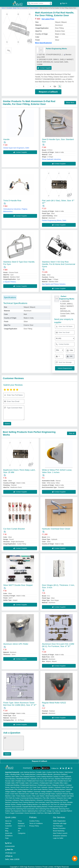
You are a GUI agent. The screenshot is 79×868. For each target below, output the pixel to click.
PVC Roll (9, 797)
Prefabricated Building (12, 785)
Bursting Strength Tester (47, 793)
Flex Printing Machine (22, 789)
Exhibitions (9, 835)
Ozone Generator (30, 812)
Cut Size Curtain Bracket (14, 528)
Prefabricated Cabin (46, 782)
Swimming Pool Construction (25, 808)
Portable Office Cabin (61, 782)
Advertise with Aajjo (60, 823)
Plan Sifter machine (49, 797)
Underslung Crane (59, 791)
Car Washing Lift (44, 804)
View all (72, 433)
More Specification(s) (43, 42)
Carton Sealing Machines (44, 776)
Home (3, 7)
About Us (8, 820)
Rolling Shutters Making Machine (27, 804)
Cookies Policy (34, 820)
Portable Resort (63, 780)
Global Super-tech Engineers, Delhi (16, 147)
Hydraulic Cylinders (48, 787)
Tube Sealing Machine (28, 774)
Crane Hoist (14, 793)
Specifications (10, 297)
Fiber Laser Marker (38, 795)
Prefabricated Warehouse (28, 785)
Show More (70, 102)
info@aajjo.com (10, 852)
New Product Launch (60, 833)
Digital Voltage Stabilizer (25, 791)
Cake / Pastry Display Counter (21, 795)
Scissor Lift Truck (48, 778)
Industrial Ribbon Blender (45, 774)
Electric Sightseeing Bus (30, 810)
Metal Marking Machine (53, 795)
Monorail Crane (24, 793)
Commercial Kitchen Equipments (31, 797)
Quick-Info (9, 833)
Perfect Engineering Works (56, 48)
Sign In (64, 3)
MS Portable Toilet (51, 780)
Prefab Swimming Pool (56, 806)
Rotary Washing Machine (57, 789)
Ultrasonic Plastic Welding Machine (24, 800)
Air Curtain (16, 797)
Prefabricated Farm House (35, 780)
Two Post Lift (55, 804)
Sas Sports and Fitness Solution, (54, 283)
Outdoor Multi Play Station (55, 772)
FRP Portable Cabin (22, 782)
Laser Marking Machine (27, 772)
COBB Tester (34, 793)
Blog (7, 830)
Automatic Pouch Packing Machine (23, 802)
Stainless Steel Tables (12, 776)
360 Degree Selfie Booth (52, 812)
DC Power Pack (35, 787)
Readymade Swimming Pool (59, 808)
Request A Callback (39, 761)
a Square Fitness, (10, 281)
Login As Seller (58, 837)
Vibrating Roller (15, 774)
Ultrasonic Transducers (44, 800)
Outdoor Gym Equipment (13, 810)
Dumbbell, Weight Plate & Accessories (17, 7)
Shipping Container (58, 785)
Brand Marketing (59, 830)
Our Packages (58, 825)
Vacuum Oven (15, 787)
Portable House (21, 780)
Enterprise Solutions (60, 835)
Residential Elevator (23, 778)
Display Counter (59, 776)
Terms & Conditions (36, 823)
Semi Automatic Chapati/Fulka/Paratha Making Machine (30, 806)
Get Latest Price (48, 18)
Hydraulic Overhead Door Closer (56, 528)
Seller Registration (59, 820)
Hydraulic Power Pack (62, 787)
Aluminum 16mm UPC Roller (16, 643)
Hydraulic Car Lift (36, 778)
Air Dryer (63, 802)
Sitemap (8, 823)
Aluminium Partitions (60, 774)
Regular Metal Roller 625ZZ (54, 702)
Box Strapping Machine (28, 776)
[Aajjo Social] (61, 768)
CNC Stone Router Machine (39, 789)
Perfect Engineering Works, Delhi (54, 220)
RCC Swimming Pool (43, 808)
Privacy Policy (34, 825)
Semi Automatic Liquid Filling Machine (47, 802)
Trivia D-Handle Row (12, 200)
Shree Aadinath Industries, (52, 159)
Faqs (7, 837)
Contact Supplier (44, 67)
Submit (7, 423)
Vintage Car (50, 810)
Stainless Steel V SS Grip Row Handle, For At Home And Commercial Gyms (59, 263)
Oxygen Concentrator (17, 812)
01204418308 (10, 846)
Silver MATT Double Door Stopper (18, 585)
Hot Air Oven (25, 787)
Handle (6, 139)
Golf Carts (42, 810)
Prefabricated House (44, 785)
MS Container (34, 782)
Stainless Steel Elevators (63, 778)
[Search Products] (28, 3)
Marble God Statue (68, 795)
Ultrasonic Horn (62, 797)
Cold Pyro (40, 812)
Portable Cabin (41, 772)
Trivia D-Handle (34, 7)
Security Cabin (10, 780)
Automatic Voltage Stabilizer (43, 791)
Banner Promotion (59, 828)
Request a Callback (48, 91)
